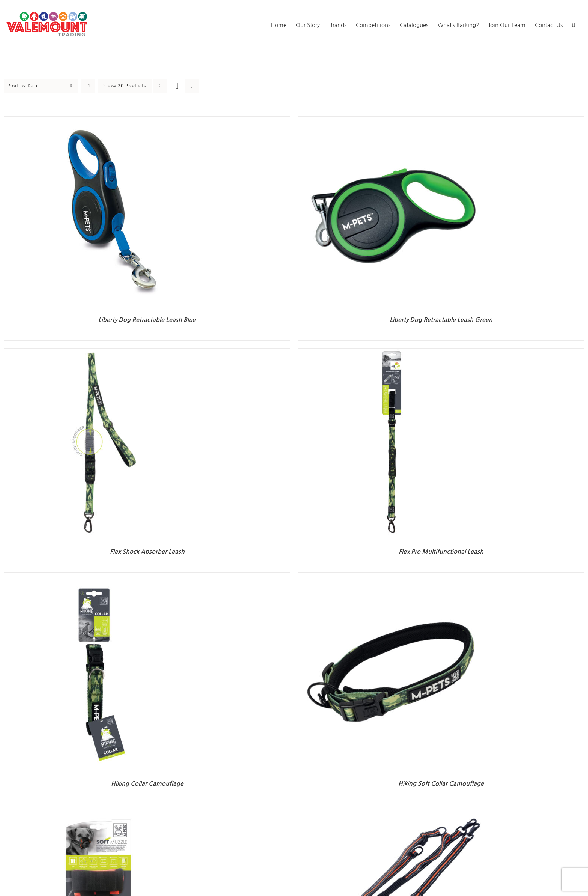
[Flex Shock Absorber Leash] (98, 353)
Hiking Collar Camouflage (147, 784)
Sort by (24, 86)
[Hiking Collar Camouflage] (98, 585)
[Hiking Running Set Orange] (392, 817)
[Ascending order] (88, 86)
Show (124, 86)
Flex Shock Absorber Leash (147, 552)
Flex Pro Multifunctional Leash (441, 552)
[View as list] (192, 86)
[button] (573, 24)
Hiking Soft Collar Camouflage (441, 784)
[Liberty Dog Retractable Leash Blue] (98, 121)
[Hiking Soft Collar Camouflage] (392, 585)
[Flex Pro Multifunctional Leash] (392, 353)
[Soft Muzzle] (98, 817)
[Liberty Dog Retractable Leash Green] (392, 121)
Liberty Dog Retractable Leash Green (441, 320)
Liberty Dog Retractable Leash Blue (147, 320)
